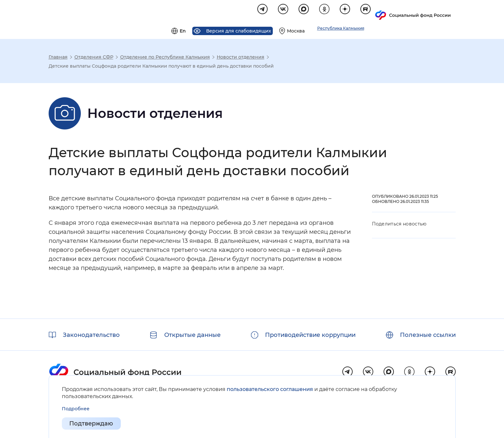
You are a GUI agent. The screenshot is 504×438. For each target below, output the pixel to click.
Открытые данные (192, 335)
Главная (58, 58)
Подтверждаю (91, 424)
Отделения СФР (94, 58)
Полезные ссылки (428, 335)
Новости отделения (241, 58)
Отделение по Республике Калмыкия (165, 58)
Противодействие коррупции (310, 335)
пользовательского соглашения (270, 389)
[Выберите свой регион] (372, 12)
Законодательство (91, 335)
